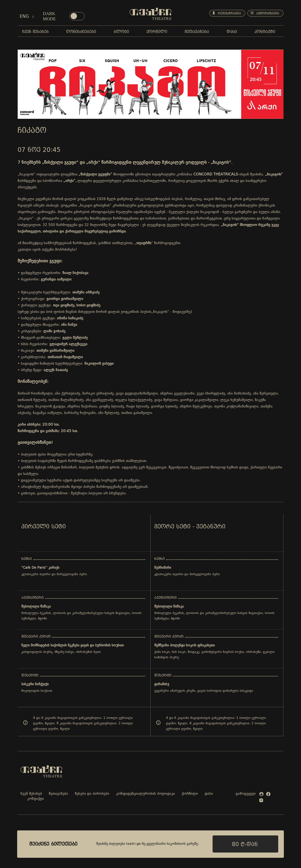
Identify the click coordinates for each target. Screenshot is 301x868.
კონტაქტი (36, 799)
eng (27, 16)
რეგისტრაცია (225, 13)
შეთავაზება (58, 794)
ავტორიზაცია (264, 13)
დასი (209, 794)
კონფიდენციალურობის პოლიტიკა (145, 794)
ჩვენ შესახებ (31, 794)
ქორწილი (190, 794)
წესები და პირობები (92, 794)
